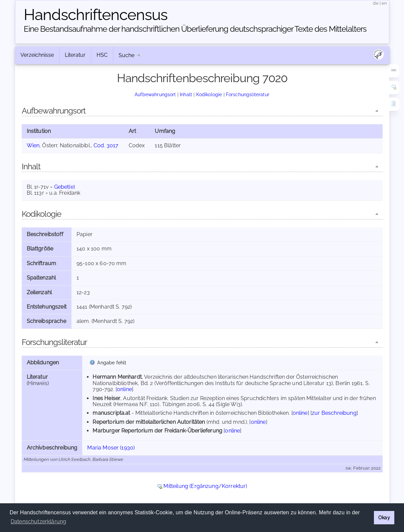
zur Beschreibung (334, 413)
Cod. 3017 (106, 145)
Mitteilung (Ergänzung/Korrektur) (205, 486)
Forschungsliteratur (248, 94)
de (376, 3)
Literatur (75, 55)
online (124, 389)
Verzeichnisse (37, 55)
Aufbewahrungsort (155, 94)
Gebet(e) (64, 187)
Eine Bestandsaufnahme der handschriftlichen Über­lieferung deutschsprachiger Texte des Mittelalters (195, 29)
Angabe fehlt (112, 363)
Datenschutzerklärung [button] (38, 521)
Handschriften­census (96, 15)
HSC (102, 55)
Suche (127, 55)
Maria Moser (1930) (111, 448)
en (384, 3)
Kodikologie (209, 94)
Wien (33, 145)
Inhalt (186, 94)
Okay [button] (384, 517)
